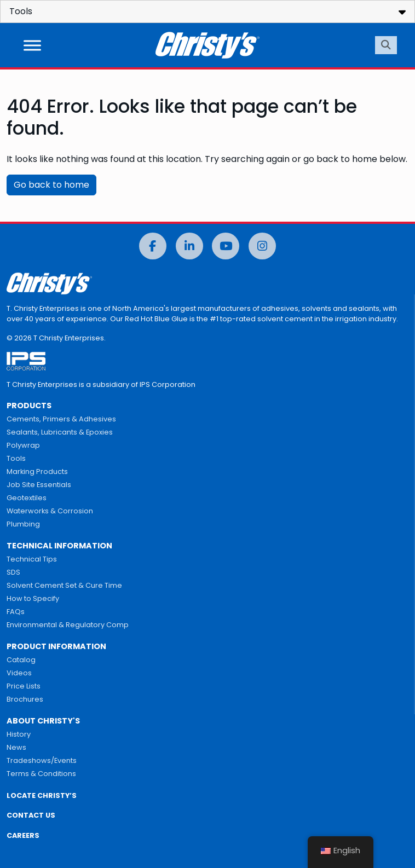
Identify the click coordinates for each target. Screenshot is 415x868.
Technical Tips (32, 559)
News (16, 747)
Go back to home (51, 185)
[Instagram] (262, 246)
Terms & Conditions (41, 774)
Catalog (21, 660)
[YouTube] (226, 246)
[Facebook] (153, 246)
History (19, 734)
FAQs (16, 612)
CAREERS (23, 835)
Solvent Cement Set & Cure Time (64, 585)
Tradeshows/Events (42, 760)
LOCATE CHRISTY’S (42, 795)
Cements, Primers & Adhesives (61, 419)
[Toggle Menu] (32, 45)
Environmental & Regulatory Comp (68, 625)
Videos (19, 673)
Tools (16, 458)
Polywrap (23, 445)
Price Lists (24, 686)
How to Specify (33, 598)
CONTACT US (31, 815)
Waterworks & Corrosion (50, 511)
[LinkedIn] (189, 246)
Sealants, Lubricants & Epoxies (60, 432)
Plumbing (23, 524)
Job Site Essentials (39, 485)
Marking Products (37, 471)
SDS (13, 572)
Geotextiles (27, 498)
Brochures (25, 699)
